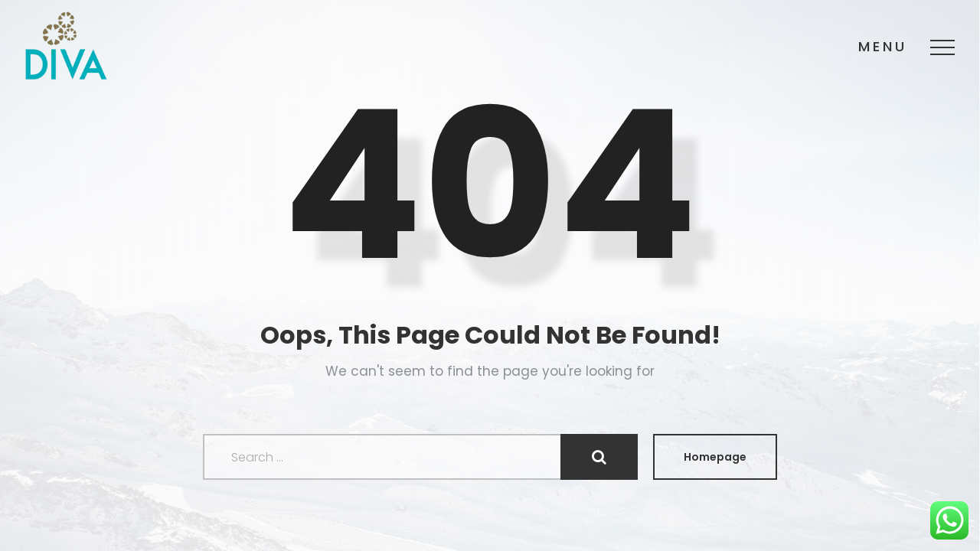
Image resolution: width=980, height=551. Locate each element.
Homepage (715, 457)
